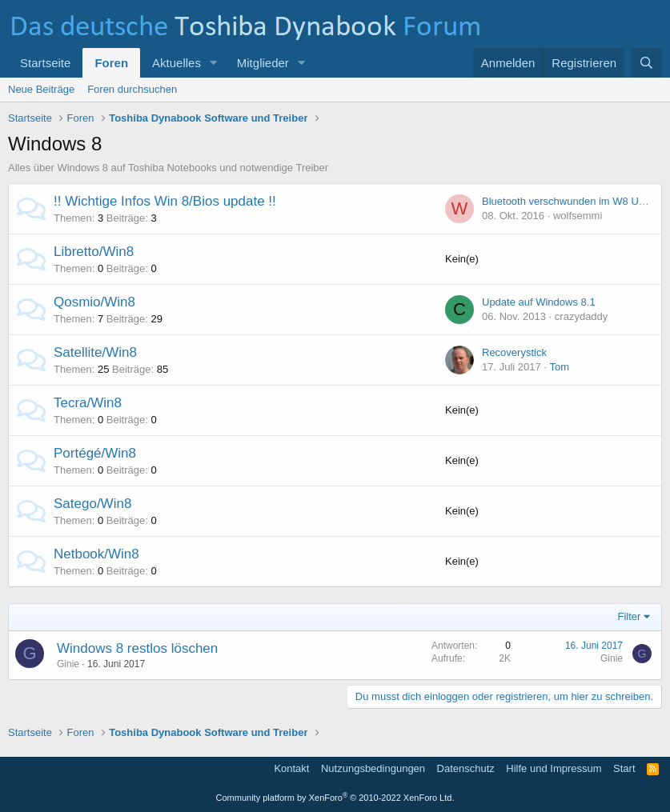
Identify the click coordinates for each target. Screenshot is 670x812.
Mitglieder (263, 63)
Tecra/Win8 (88, 403)
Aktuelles (177, 63)
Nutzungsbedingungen (373, 768)
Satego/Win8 (92, 504)
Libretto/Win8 (94, 252)
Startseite (45, 63)
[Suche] (646, 63)
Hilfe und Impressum (554, 768)
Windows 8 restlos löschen (137, 648)
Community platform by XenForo (335, 798)
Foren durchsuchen (132, 89)
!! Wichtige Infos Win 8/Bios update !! (165, 201)
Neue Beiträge (41, 89)
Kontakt (291, 768)
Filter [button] (630, 616)
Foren (111, 63)
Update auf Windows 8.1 (539, 302)
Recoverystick (514, 352)
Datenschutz (466, 768)
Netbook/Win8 (96, 554)
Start (624, 768)
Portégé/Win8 (95, 453)
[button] (214, 63)
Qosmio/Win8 (94, 302)
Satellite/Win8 (95, 352)
